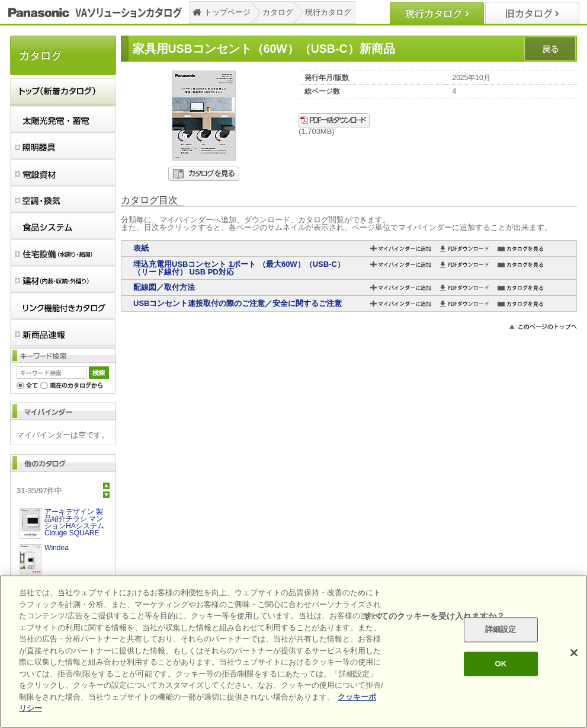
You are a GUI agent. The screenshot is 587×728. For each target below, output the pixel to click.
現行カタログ (328, 12)
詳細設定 (501, 630)
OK (501, 664)
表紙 (141, 248)
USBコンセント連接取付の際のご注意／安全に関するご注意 (238, 303)
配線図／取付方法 (164, 287)
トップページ (227, 12)
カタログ (278, 12)
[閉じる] (574, 653)
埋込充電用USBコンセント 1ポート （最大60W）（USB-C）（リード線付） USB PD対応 (239, 268)
